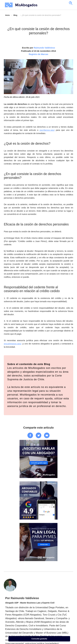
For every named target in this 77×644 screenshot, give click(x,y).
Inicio (7, 15)
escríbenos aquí (47, 130)
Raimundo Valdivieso (44, 48)
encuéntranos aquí (13, 344)
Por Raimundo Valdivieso (22, 598)
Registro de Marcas (38, 54)
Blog (15, 15)
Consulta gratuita (39, 639)
